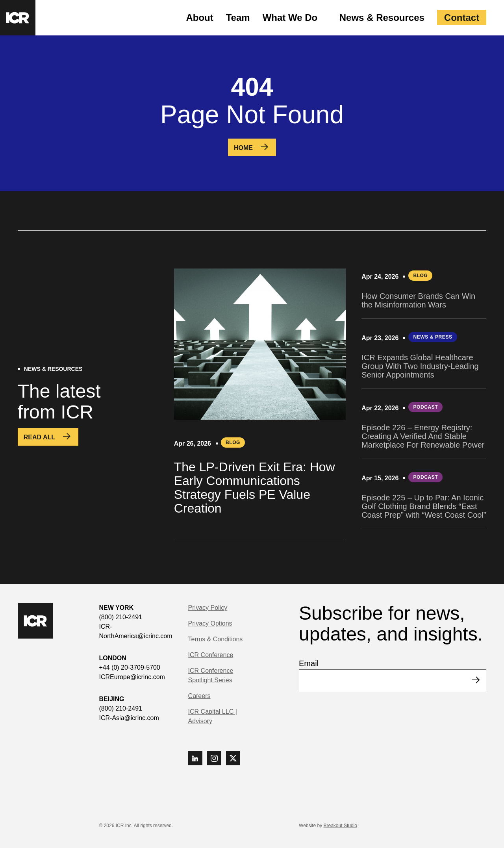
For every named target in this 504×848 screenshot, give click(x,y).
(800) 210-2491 (121, 617)
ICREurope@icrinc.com (132, 677)
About (199, 18)
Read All (39, 437)
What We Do (290, 18)
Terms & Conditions (216, 639)
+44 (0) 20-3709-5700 (130, 667)
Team (238, 18)
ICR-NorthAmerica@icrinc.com (136, 631)
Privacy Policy (208, 608)
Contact (462, 18)
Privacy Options (210, 623)
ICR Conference (211, 655)
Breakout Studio (340, 826)
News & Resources (382, 18)
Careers (199, 696)
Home (243, 148)
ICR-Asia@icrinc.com (129, 718)
